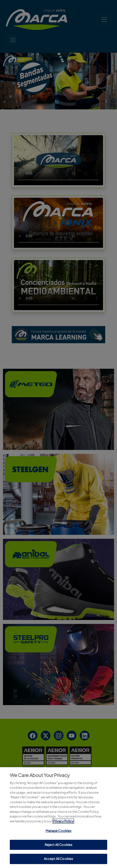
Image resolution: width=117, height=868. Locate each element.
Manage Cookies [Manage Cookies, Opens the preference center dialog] (59, 831)
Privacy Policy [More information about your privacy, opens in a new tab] (63, 821)
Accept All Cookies (58, 859)
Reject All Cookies (58, 845)
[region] (58, 818)
